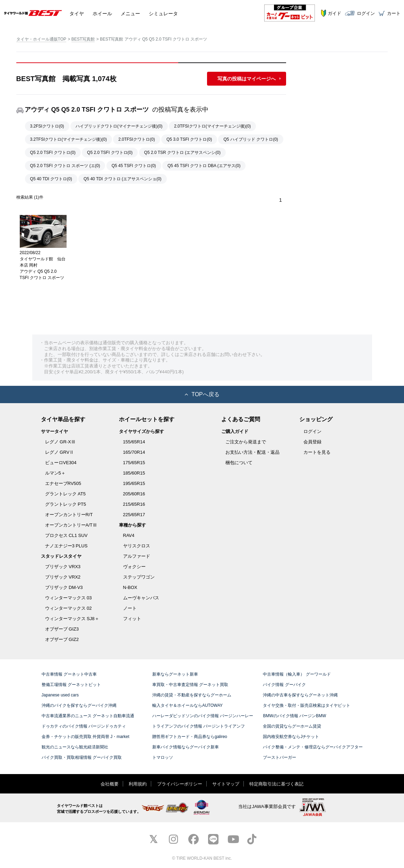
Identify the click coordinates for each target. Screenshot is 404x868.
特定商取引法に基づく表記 (276, 784)
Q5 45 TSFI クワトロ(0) (134, 166)
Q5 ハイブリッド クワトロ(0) (251, 139)
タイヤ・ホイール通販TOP (41, 39)
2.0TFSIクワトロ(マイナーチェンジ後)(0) (212, 126)
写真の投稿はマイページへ (247, 79)
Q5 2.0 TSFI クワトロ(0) (53, 153)
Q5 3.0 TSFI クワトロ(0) (189, 139)
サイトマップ (226, 784)
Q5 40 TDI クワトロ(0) (51, 179)
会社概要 (110, 784)
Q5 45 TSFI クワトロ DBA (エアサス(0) (204, 166)
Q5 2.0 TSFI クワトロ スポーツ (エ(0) (65, 166)
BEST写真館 (83, 39)
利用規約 (138, 784)
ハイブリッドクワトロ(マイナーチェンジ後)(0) (119, 126)
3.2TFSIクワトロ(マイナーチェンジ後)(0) (68, 139)
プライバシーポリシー (180, 784)
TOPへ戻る (202, 394)
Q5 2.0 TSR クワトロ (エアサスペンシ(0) (182, 153)
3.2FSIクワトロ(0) (47, 126)
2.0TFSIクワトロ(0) (136, 139)
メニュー (130, 13)
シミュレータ (163, 13)
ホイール (102, 13)
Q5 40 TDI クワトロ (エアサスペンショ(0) (122, 179)
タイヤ (77, 13)
